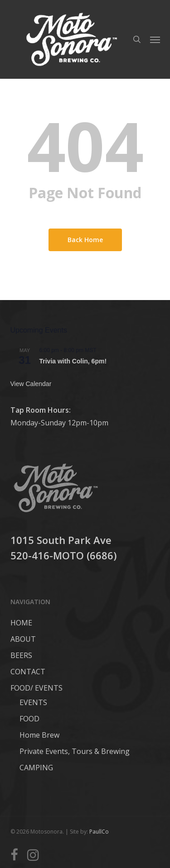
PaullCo (99, 832)
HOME (21, 623)
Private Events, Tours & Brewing (75, 751)
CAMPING (36, 768)
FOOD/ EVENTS (36, 688)
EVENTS (33, 702)
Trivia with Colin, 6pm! (73, 361)
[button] (155, 39)
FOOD (29, 719)
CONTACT (28, 672)
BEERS (21, 655)
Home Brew (39, 735)
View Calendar (31, 384)
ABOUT (23, 639)
